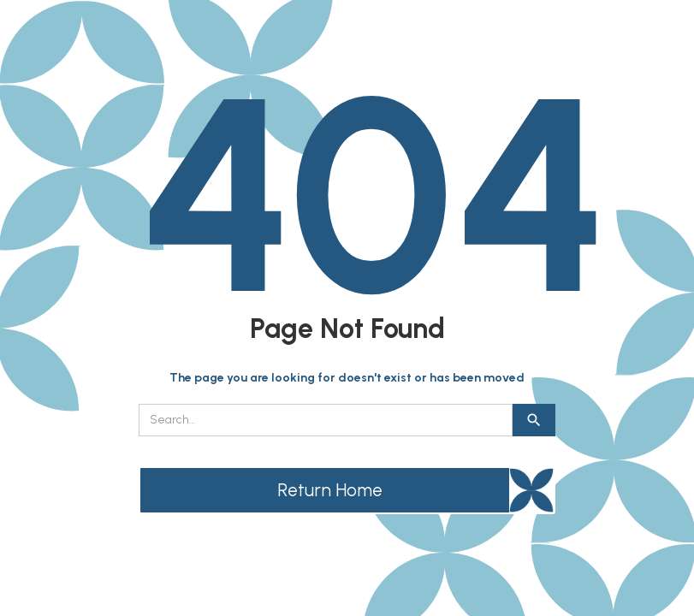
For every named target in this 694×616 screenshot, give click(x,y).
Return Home (330, 490)
